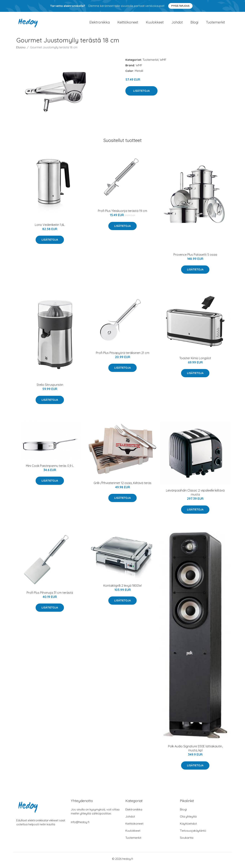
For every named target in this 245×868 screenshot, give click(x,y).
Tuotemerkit (215, 24)
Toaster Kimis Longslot (195, 361)
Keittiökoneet (128, 24)
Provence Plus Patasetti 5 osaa (195, 257)
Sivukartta (187, 840)
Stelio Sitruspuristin (50, 387)
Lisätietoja (141, 93)
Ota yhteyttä (188, 819)
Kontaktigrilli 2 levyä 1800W (122, 588)
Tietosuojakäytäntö (193, 833)
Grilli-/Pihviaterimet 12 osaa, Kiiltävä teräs (122, 486)
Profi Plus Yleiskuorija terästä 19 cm (122, 213)
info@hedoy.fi (80, 825)
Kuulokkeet (155, 24)
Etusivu (21, 50)
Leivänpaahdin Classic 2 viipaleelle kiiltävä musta (195, 495)
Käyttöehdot (188, 826)
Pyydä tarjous (180, 6)
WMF (163, 62)
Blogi (194, 24)
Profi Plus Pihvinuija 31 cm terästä (50, 595)
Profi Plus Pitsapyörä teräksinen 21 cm (123, 355)
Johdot (177, 24)
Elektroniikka (100, 24)
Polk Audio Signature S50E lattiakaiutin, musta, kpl (195, 751)
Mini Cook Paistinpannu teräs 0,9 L (50, 468)
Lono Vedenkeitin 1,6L (50, 227)
